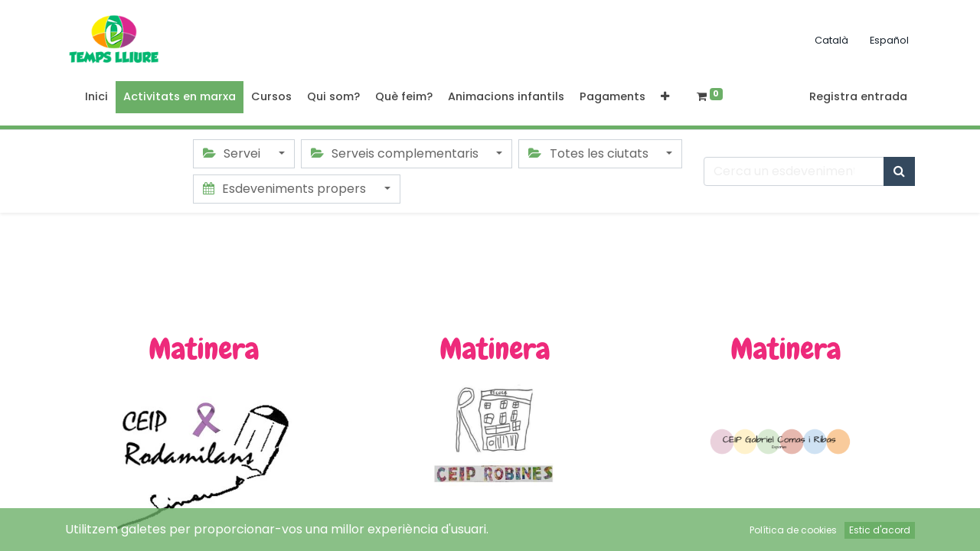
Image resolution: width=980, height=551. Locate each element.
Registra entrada (858, 96)
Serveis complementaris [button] (396, 153)
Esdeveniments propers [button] (286, 189)
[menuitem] (96, 97)
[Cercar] (899, 171)
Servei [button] (233, 153)
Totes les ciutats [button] (590, 153)
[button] (665, 97)
